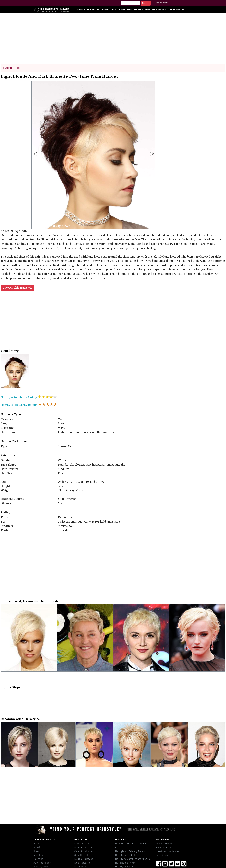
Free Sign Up (157, 3)
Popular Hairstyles (83, 847)
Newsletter (39, 855)
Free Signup (162, 855)
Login (165, 3)
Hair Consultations (130, 10)
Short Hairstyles (82, 855)
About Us (38, 844)
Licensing (38, 859)
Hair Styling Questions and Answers (133, 859)
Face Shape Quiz (164, 847)
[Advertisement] (113, 40)
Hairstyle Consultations (168, 851)
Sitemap (38, 851)
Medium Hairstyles (84, 859)
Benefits (38, 847)
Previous (35, 155)
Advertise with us (42, 863)
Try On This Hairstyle (18, 288)
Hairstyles (108, 10)
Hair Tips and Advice (125, 863)
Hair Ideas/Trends (156, 10)
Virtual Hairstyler (88, 10)
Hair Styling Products (126, 855)
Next (151, 155)
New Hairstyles (82, 844)
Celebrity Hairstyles (84, 851)
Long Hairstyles (82, 863)
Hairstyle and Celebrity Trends (130, 851)
